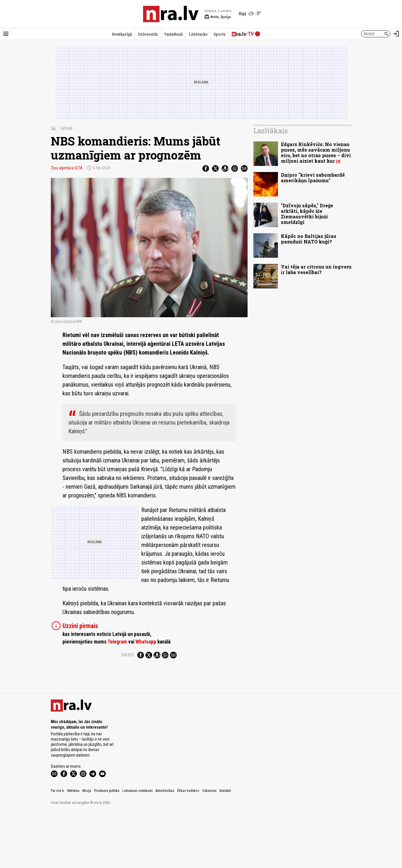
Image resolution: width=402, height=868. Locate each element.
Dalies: (128, 655)
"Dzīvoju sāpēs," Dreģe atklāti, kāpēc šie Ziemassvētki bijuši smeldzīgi (307, 214)
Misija (87, 847)
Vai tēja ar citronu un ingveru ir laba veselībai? (316, 269)
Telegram (117, 642)
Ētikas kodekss (188, 847)
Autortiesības (165, 847)
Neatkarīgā (122, 34)
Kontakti (225, 847)
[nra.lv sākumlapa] (171, 14)
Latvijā (66, 128)
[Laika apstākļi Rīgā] (250, 14)
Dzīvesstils (148, 34)
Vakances (209, 847)
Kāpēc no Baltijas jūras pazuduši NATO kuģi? (309, 239)
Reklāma (73, 847)
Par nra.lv (58, 847)
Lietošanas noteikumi (138, 847)
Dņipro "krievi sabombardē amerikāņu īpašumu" (313, 178)
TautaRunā (173, 34)
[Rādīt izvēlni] (6, 34)
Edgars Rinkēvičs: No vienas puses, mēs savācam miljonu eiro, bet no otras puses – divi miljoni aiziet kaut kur (316, 153)
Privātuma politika (107, 847)
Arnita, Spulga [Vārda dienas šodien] (217, 17)
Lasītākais (271, 131)
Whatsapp (146, 642)
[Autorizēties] (396, 34)
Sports (220, 34)
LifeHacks (198, 34)
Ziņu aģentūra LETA (67, 168)
